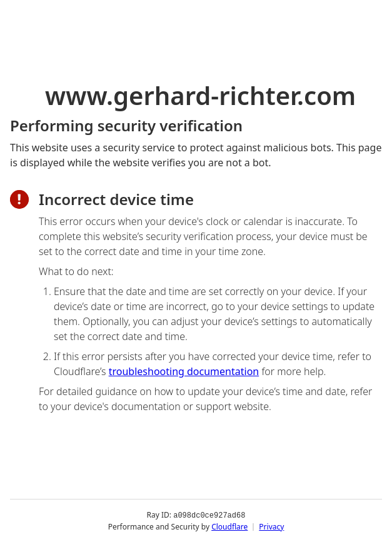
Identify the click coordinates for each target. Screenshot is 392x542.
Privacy (271, 526)
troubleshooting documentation (184, 371)
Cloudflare (229, 526)
